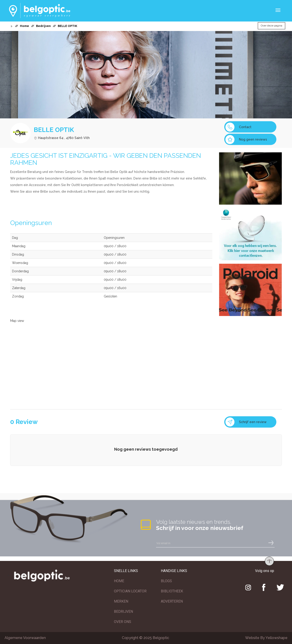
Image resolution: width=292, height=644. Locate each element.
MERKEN (121, 601)
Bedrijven (43, 26)
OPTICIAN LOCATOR (130, 591)
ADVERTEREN (172, 601)
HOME (119, 581)
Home (24, 26)
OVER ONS (123, 622)
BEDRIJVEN (123, 612)
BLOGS (166, 581)
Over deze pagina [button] (271, 26)
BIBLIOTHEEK (172, 591)
